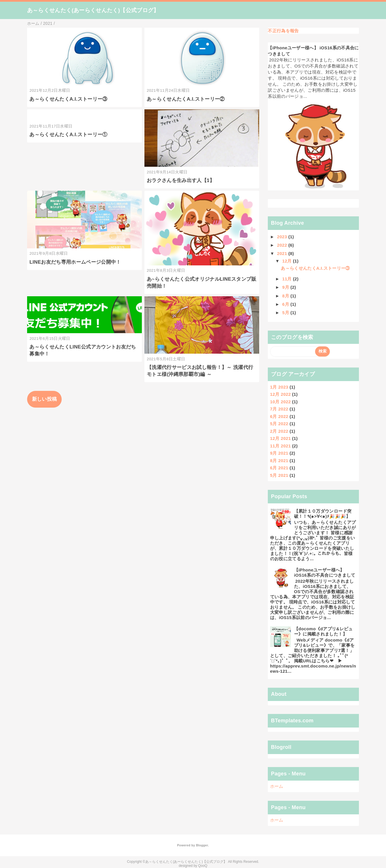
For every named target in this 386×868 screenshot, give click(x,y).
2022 (283, 245)
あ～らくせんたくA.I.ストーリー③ (68, 99)
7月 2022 (279, 409)
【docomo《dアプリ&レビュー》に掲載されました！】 (323, 631)
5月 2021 (279, 475)
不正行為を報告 (283, 31)
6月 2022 (279, 416)
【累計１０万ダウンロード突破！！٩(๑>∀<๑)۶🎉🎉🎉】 (323, 514)
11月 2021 (280, 446)
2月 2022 (279, 431)
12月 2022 (280, 394)
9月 (286, 287)
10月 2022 (280, 402)
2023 (283, 237)
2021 (283, 253)
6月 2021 (279, 468)
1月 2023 (279, 387)
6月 (286, 304)
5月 (286, 313)
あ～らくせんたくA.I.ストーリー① (68, 135)
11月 (288, 279)
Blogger (202, 845)
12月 (288, 261)
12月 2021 (280, 438)
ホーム (277, 786)
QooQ (203, 866)
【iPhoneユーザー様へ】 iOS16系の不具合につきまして (325, 572)
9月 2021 (279, 453)
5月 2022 (279, 424)
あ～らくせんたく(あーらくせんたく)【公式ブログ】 (93, 10)
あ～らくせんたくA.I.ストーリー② (186, 99)
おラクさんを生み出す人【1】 (181, 180)
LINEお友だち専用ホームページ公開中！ (75, 262)
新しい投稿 (45, 399)
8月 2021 (279, 461)
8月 (286, 296)
